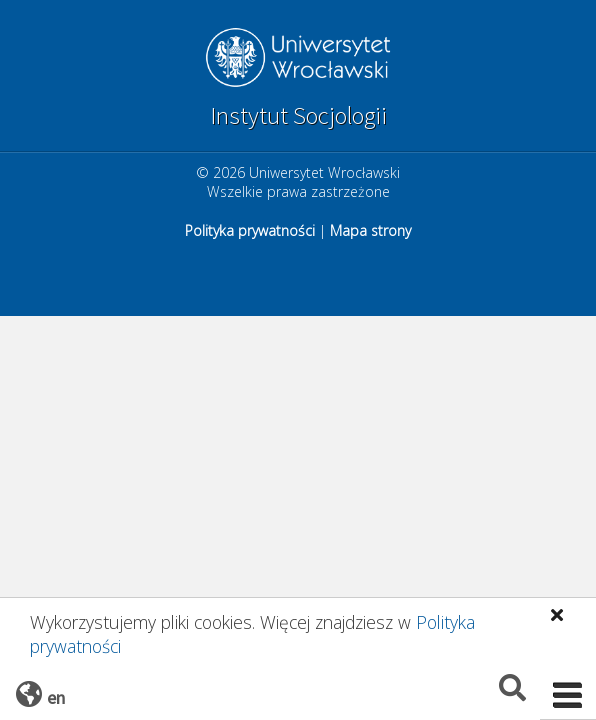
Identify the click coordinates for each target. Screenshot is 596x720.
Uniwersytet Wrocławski (298, 60)
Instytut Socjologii (298, 115)
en (56, 697)
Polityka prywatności (250, 230)
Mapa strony (370, 230)
